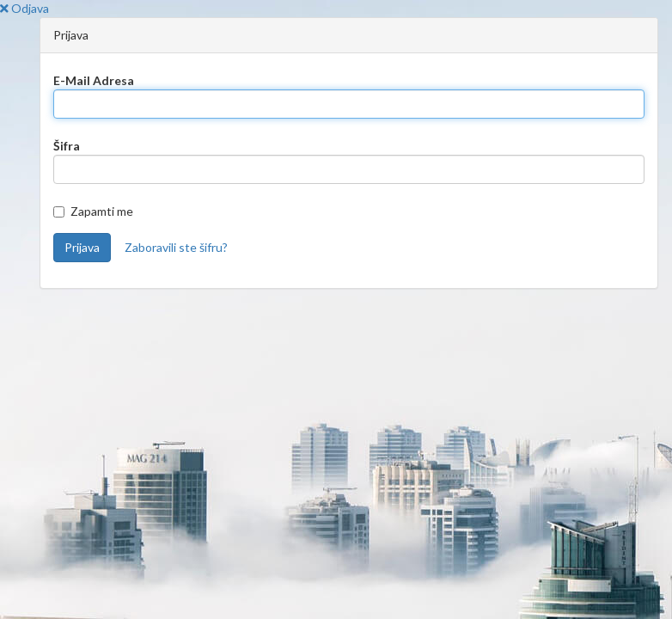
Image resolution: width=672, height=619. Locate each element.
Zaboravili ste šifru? (176, 247)
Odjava (24, 8)
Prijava (82, 247)
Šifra (67, 146)
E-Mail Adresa (94, 80)
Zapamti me (93, 211)
